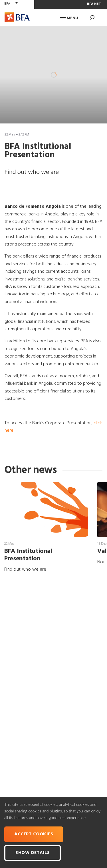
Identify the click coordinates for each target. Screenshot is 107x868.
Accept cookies (34, 834)
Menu (69, 18)
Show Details (33, 853)
